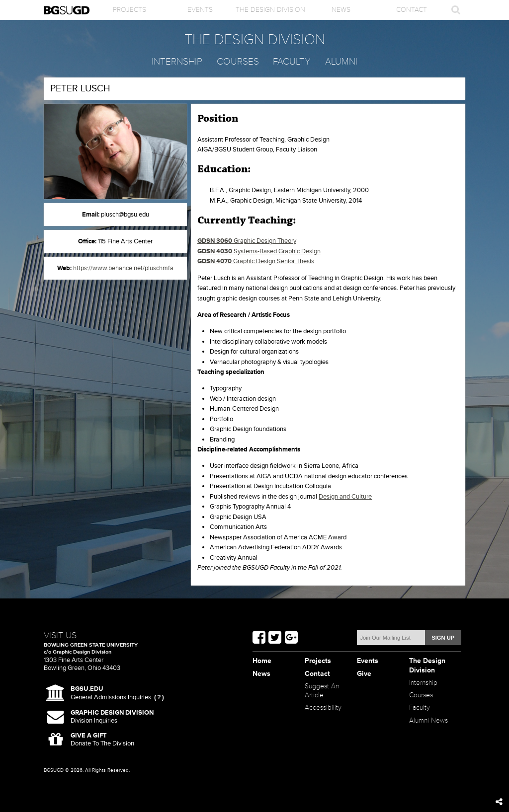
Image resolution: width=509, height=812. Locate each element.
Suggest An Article (322, 691)
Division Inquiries (112, 717)
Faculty (292, 62)
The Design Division (270, 10)
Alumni (341, 62)
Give (364, 674)
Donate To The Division (102, 740)
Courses (238, 62)
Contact (412, 10)
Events (200, 10)
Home (262, 661)
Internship (177, 62)
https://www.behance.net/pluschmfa (123, 268)
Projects (129, 10)
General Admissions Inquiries (111, 693)
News (341, 10)
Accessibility (323, 707)
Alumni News (428, 720)
